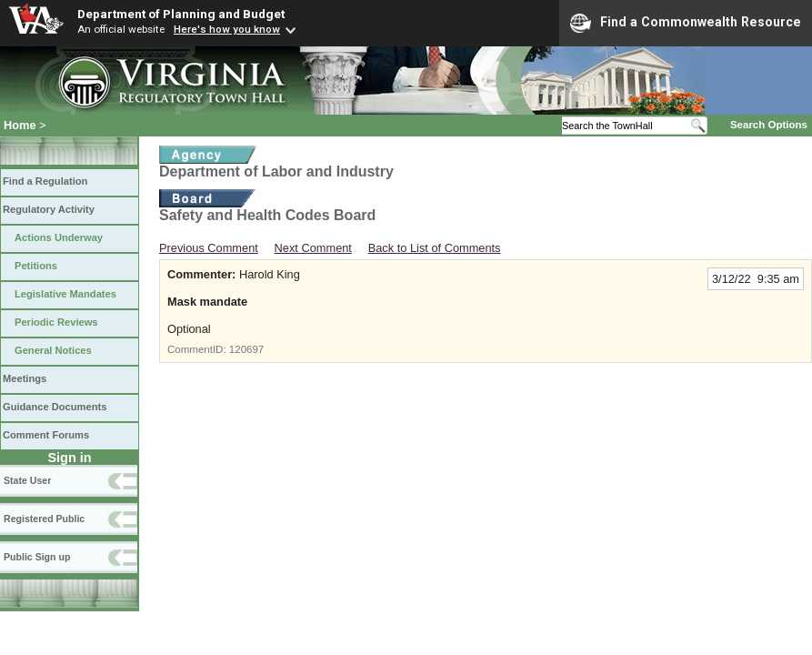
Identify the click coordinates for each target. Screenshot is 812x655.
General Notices (53, 350)
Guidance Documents (55, 407)
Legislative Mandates (65, 294)
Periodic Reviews (56, 322)
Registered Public (44, 519)
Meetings (25, 378)
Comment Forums (46, 435)
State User (27, 480)
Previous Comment (209, 248)
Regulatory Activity (49, 209)
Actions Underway (59, 237)
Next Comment (313, 248)
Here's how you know (227, 29)
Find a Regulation (45, 181)
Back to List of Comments (435, 248)
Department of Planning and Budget (181, 14)
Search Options (769, 125)
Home (20, 125)
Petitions (36, 266)
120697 (246, 349)
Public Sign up (37, 557)
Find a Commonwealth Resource (686, 23)
